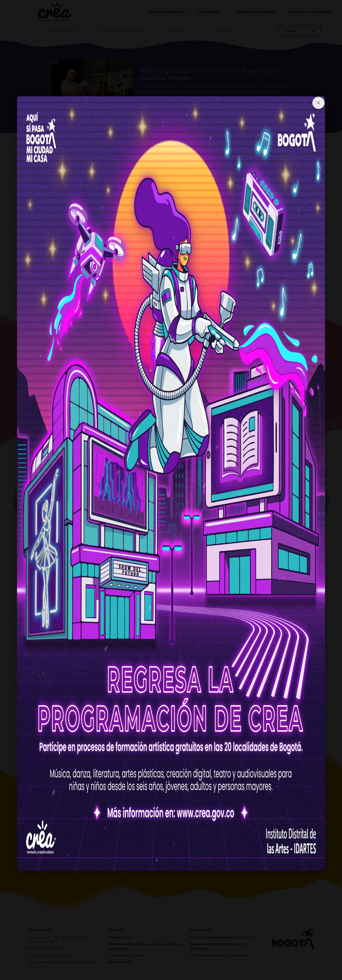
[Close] (318, 103)
